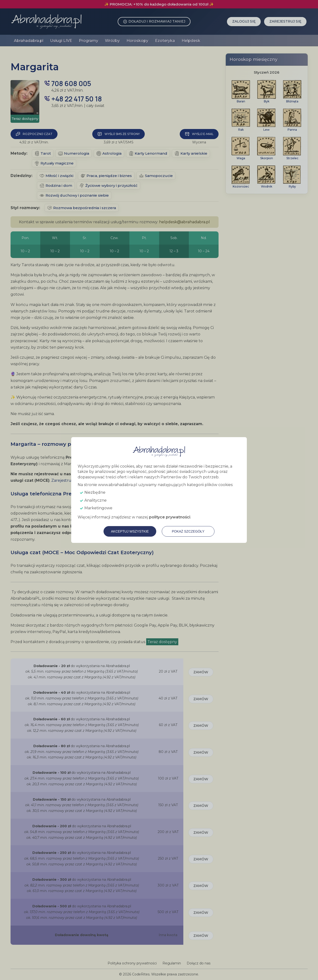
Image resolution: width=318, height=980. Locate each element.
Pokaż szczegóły (188, 531)
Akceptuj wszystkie (130, 531)
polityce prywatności (170, 517)
